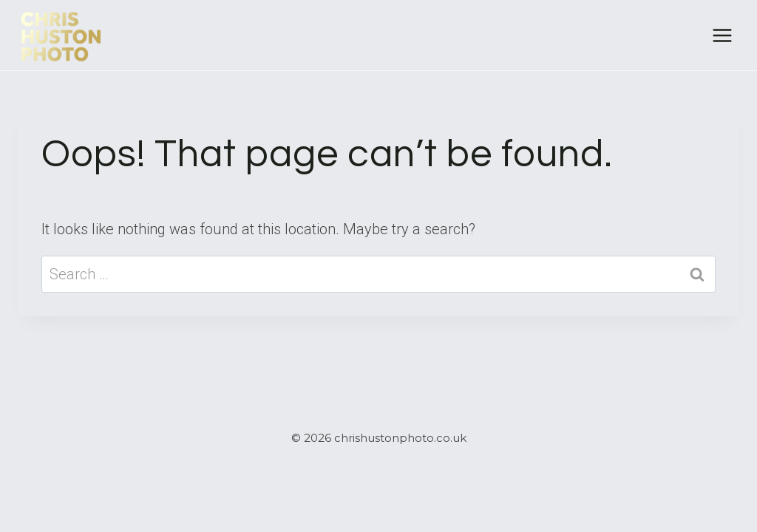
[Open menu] (722, 35)
